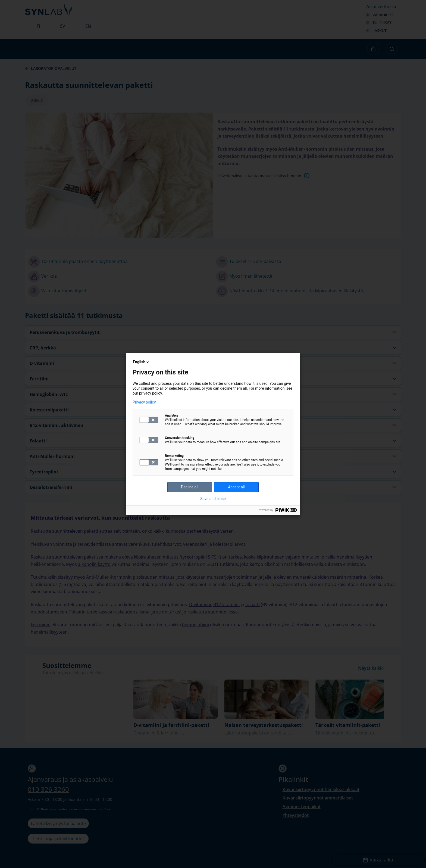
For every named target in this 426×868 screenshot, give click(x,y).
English (141, 362)
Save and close (213, 499)
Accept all (236, 487)
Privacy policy (144, 402)
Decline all (190, 487)
